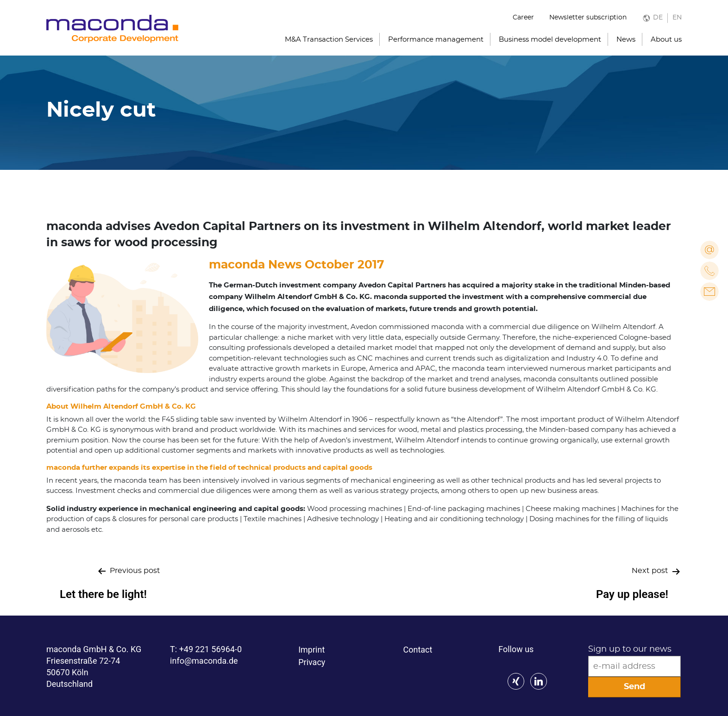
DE (658, 18)
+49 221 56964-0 (210, 649)
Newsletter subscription (588, 18)
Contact (417, 650)
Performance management (436, 40)
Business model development (550, 40)
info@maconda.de (204, 661)
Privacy (312, 662)
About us (666, 40)
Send (634, 687)
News (626, 40)
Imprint (311, 650)
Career (523, 18)
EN (677, 18)
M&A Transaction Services (329, 40)
